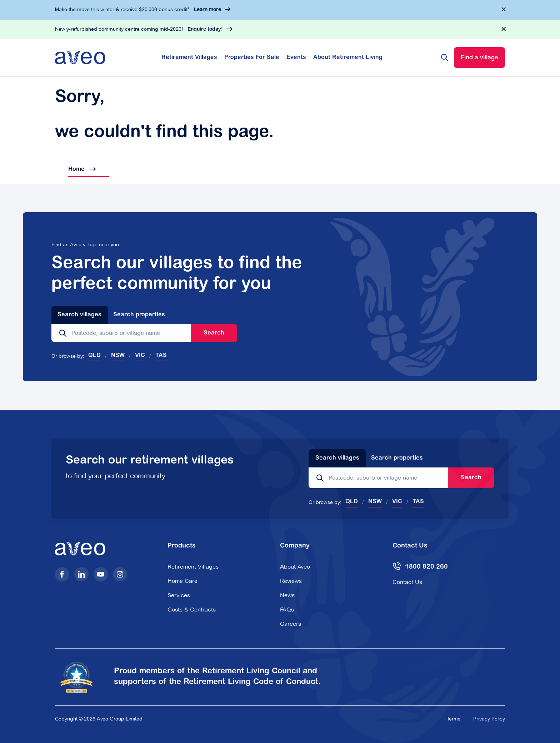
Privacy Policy (489, 719)
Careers (291, 624)
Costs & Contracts (192, 610)
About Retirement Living (348, 58)
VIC (140, 356)
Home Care (182, 581)
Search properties (139, 315)
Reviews (291, 581)
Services (179, 595)
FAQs (287, 610)
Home (75, 169)
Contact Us (407, 582)
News (287, 595)
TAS (161, 356)
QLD (94, 356)
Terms (454, 719)
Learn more (207, 10)
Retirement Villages (189, 58)
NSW (118, 356)
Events (296, 58)
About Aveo (295, 567)
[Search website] (445, 58)
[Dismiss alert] (504, 9)
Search (214, 333)
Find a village (479, 58)
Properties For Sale (252, 58)
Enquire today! (205, 30)
